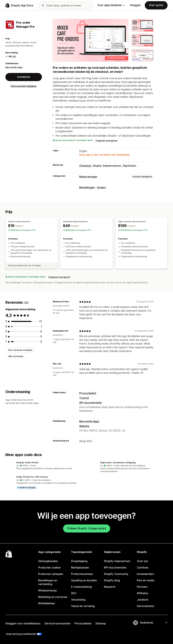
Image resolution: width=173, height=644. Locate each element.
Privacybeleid (88, 393)
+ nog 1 (142, 55)
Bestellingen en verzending (48, 582)
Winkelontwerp (47, 591)
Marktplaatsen (80, 568)
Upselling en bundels (84, 580)
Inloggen (135, 5)
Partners (142, 587)
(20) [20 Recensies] (14, 56)
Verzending (78, 600)
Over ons (142, 561)
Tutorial (84, 398)
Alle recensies (16, 356)
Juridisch (143, 600)
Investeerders (145, 574)
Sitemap (101, 623)
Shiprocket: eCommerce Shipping (118, 462)
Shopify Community (116, 574)
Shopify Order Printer (27, 462)
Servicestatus (145, 606)
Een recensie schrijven (20, 350)
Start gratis (156, 5)
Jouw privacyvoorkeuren (21, 634)
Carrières (143, 568)
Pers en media (146, 580)
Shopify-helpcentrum (117, 561)
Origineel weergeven (107, 141)
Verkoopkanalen (48, 561)
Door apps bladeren (111, 5)
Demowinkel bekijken (24, 86)
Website (84, 426)
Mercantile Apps (14, 67)
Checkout (85, 166)
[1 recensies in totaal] (41, 326)
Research (110, 587)
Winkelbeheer (47, 603)
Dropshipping (79, 561)
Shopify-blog (112, 580)
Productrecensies (82, 574)
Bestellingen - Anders (93, 188)
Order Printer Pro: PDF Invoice (32, 477)
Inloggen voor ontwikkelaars (23, 623)
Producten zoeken (49, 568)
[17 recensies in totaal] (41, 321)
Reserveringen (88, 177)
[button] (45, 466)
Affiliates (142, 593)
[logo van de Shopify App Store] (19, 5)
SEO (74, 593)
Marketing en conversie (53, 597)
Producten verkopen (51, 574)
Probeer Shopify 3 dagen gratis (87, 528)
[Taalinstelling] (153, 623)
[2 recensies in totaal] (41, 342)
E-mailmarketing (81, 587)
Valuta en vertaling (83, 606)
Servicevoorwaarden (57, 623)
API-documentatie (90, 403)
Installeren (24, 77)
